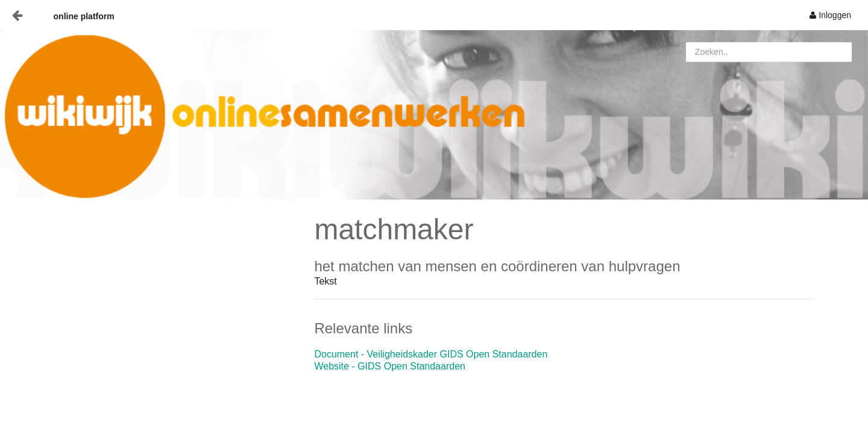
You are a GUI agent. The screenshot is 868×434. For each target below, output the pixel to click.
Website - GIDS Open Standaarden (390, 366)
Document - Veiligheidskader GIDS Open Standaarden (431, 354)
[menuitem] (830, 15)
